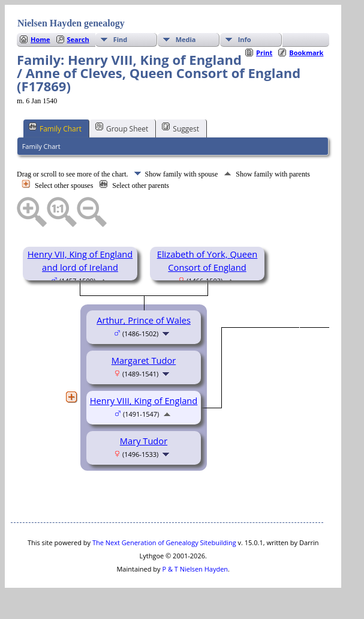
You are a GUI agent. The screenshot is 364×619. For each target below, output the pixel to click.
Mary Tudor (144, 441)
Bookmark (306, 53)
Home (40, 39)
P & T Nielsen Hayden (195, 569)
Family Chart (55, 128)
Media (186, 39)
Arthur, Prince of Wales (144, 320)
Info (245, 39)
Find (121, 39)
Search (78, 39)
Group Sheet (122, 128)
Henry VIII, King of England (144, 400)
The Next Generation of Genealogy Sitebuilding (164, 542)
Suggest (181, 128)
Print (264, 53)
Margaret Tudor (144, 360)
